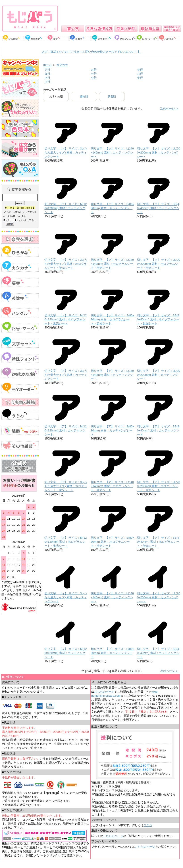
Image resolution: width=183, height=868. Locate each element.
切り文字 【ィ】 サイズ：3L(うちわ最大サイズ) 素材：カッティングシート (66, 597)
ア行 (47, 70)
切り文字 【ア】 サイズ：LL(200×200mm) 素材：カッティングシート (159, 375)
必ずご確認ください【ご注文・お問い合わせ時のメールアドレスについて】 (91, 52)
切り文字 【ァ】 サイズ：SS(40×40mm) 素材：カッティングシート (158, 208)
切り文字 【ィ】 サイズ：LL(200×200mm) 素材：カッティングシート (159, 597)
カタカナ (62, 65)
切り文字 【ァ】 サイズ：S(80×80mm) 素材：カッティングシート (113, 208)
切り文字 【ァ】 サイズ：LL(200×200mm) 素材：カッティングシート (159, 152)
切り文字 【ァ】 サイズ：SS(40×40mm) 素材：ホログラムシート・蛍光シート (158, 319)
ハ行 (140, 74)
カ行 (94, 70)
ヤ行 (94, 78)
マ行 (47, 78)
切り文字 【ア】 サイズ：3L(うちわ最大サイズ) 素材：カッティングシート (66, 375)
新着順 (112, 97)
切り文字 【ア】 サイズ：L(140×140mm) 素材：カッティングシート (112, 375)
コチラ (148, 825)
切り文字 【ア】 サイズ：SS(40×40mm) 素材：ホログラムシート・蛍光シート (158, 542)
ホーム (47, 65)
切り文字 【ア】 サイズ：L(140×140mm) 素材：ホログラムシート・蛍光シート (112, 486)
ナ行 (94, 74)
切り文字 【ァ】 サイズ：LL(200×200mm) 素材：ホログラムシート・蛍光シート (159, 264)
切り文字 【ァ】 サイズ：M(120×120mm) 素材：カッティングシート (66, 208)
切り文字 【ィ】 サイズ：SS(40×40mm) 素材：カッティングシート (158, 653)
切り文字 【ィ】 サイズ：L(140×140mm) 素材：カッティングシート (112, 597)
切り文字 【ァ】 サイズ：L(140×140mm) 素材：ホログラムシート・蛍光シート (112, 264)
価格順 (84, 97)
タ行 (47, 74)
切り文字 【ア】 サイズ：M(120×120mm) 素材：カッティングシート (66, 430)
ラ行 (140, 78)
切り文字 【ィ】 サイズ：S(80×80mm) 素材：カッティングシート (113, 653)
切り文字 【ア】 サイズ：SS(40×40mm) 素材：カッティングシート (158, 430)
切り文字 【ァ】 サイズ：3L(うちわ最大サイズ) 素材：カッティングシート (66, 152)
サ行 (140, 70)
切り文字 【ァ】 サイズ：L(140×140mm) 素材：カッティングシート (112, 152)
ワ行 (47, 82)
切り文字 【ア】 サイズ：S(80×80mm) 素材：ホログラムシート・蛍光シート (113, 542)
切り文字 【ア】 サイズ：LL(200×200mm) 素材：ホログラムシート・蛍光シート (159, 486)
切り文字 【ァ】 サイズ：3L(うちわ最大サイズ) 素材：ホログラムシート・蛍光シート (66, 264)
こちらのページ (104, 692)
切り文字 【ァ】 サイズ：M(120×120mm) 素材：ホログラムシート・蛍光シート (66, 319)
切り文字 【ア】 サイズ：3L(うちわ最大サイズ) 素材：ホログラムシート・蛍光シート (66, 486)
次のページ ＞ (169, 108)
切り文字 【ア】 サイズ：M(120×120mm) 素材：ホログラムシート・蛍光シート (66, 542)
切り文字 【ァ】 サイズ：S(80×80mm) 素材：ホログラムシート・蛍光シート (113, 319)
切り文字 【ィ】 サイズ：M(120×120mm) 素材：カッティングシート (66, 653)
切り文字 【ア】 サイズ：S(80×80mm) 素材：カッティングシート (113, 430)
